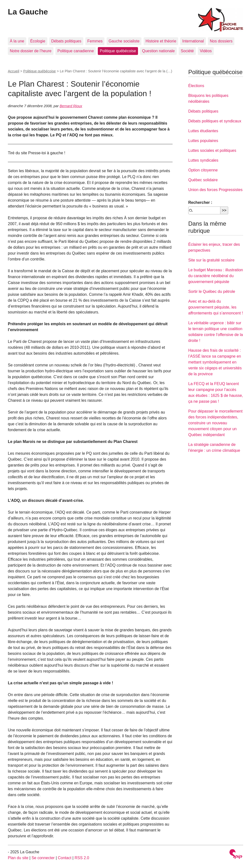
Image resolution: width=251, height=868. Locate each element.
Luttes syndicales (203, 160)
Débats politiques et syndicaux (215, 121)
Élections (196, 86)
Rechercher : (200, 202)
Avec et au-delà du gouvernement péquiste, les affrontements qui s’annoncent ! (216, 307)
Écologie (38, 41)
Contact (65, 858)
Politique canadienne (76, 51)
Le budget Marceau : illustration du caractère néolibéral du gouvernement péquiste (216, 276)
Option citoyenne (203, 170)
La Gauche (28, 12)
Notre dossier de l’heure (31, 51)
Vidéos (206, 51)
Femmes (95, 41)
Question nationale (158, 51)
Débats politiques (66, 41)
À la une (17, 41)
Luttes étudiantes (203, 131)
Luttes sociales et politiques (212, 150)
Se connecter (43, 858)
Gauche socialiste (124, 41)
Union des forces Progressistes (215, 190)
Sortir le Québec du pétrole (212, 291)
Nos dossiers (221, 41)
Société (187, 51)
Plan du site (18, 858)
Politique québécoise (118, 51)
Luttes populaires (203, 141)
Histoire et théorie (161, 41)
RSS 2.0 (82, 858)
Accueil (13, 71)
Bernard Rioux (71, 106)
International (193, 41)
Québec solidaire (203, 180)
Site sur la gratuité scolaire (211, 260)
